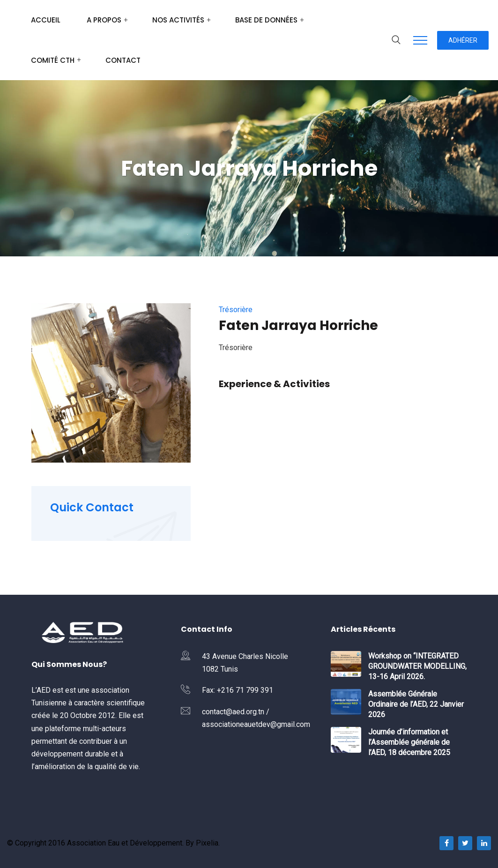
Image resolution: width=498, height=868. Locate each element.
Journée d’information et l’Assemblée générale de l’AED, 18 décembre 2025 (409, 742)
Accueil (46, 20)
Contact (123, 60)
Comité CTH (53, 60)
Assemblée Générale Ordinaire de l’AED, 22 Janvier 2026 (416, 704)
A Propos (104, 20)
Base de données (266, 20)
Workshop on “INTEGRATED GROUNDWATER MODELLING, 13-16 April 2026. (417, 666)
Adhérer (463, 40)
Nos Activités (178, 20)
